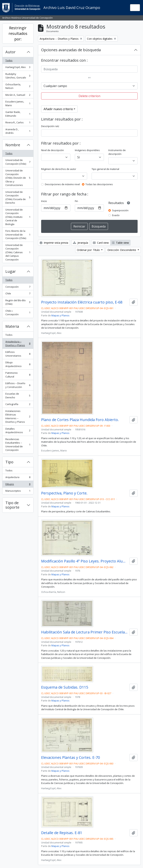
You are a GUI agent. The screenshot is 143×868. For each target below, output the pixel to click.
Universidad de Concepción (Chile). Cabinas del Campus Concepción (18, 252)
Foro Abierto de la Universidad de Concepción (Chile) (18, 234)
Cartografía (18, 405)
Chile (18, 294)
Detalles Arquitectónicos (18, 431)
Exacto (116, 215)
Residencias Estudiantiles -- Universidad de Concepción (18, 445)
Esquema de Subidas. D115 (65, 687)
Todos (9, 60)
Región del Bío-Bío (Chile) (18, 302)
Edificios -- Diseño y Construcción (18, 385)
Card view (101, 243)
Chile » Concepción (18, 313)
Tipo (9, 462)
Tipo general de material (105, 169)
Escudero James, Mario (18, 103)
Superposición (120, 210)
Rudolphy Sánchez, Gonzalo (18, 76)
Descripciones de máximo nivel (62, 184)
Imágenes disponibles (87, 150)
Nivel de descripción (53, 150)
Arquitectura (18, 478)
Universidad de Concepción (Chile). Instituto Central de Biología (18, 217)
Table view (120, 243)
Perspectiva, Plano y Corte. (64, 493)
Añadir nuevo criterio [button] (58, 109)
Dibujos (18, 485)
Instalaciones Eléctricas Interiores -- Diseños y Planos (18, 416)
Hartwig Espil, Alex (18, 68)
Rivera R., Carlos (18, 123)
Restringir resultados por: (18, 33)
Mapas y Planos (60, 315)
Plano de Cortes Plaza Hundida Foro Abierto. (80, 420)
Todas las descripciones (99, 184)
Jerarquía (81, 243)
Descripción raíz (50, 126)
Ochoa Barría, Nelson (18, 86)
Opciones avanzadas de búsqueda (71, 50)
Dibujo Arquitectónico (18, 364)
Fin (76, 201)
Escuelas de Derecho (18, 396)
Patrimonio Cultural (18, 375)
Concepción (18, 288)
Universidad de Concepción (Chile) (18, 162)
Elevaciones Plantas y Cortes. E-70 (70, 758)
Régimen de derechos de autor (59, 169)
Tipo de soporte (12, 505)
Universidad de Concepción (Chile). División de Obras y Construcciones (18, 178)
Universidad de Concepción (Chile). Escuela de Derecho (18, 197)
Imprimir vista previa (54, 243)
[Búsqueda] (89, 69)
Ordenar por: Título (89, 250)
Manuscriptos (18, 492)
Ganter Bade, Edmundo (18, 114)
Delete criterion (89, 96)
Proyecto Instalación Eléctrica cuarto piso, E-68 (82, 302)
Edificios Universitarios (18, 354)
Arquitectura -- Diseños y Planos (18, 343)
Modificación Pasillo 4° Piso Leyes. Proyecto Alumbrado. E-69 (85, 561)
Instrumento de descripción (117, 152)
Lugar (11, 271)
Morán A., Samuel (18, 96)
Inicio (44, 201)
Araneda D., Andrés (18, 131)
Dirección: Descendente (122, 250)
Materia (12, 326)
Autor (11, 52)
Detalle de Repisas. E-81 (62, 833)
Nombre (13, 145)
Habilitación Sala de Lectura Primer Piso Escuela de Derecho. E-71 (85, 632)
